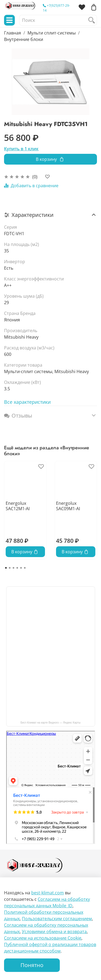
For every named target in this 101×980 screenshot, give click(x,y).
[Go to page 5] (21, 568)
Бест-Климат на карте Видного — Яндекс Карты (50, 723)
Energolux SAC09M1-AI (68, 506)
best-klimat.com (48, 893)
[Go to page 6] (25, 568)
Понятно (32, 965)
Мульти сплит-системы (52, 33)
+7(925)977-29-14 (56, 8)
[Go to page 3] (13, 568)
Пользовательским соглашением (57, 919)
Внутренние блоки (24, 39)
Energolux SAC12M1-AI (18, 506)
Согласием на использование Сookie (43, 938)
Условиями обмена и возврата (54, 932)
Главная (13, 33)
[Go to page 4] (17, 568)
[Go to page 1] (6, 568)
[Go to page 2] (10, 568)
